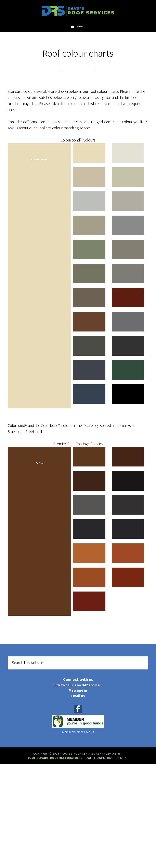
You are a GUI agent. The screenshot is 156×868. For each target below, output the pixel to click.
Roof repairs (38, 758)
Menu (81, 26)
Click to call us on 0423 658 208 (78, 685)
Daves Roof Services (78, 11)
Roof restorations (66, 758)
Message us (78, 690)
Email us (78, 696)
